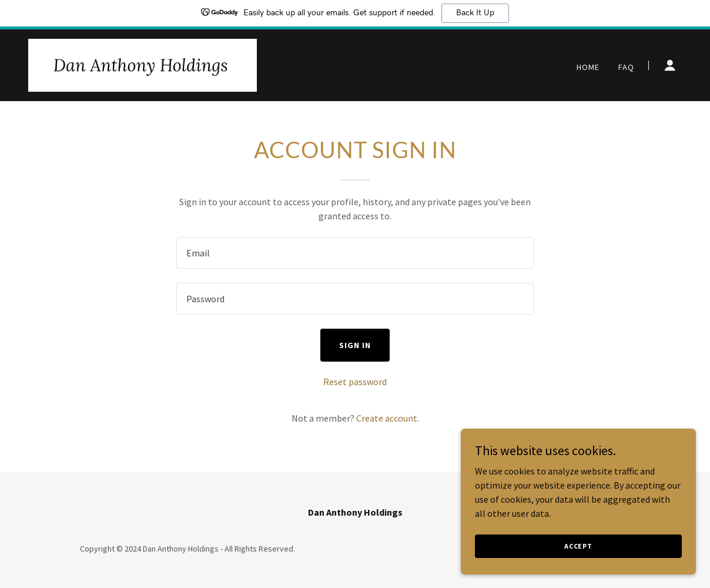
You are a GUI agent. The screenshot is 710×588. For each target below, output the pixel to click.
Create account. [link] (388, 418)
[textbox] (355, 253)
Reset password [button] (355, 382)
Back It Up (475, 13)
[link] (143, 64)
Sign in (355, 345)
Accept (578, 546)
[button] (670, 65)
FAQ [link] (626, 67)
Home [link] (588, 67)
